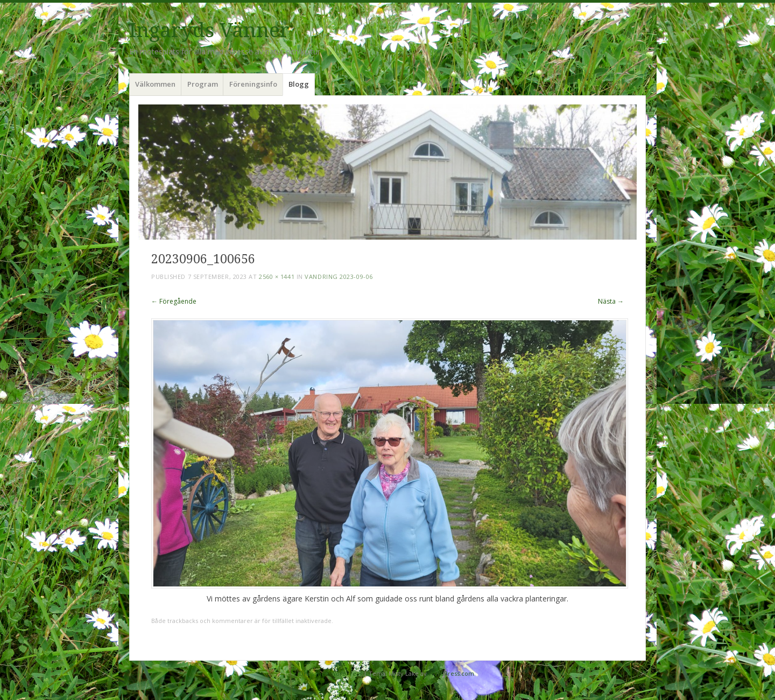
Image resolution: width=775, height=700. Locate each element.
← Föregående (174, 301)
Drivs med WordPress (330, 673)
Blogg (299, 84)
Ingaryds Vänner (209, 30)
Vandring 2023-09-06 (339, 276)
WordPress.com (451, 673)
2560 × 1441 (277, 276)
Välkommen (155, 84)
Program (203, 84)
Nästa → (611, 301)
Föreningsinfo (253, 84)
